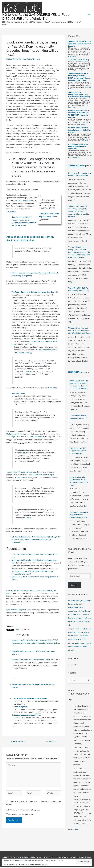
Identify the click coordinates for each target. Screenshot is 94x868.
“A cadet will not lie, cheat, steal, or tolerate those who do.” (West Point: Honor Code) (80, 333)
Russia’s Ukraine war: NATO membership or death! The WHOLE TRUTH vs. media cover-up (79, 114)
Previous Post (18, 741)
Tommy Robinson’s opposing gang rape (21, 471)
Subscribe (75, 587)
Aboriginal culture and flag (78, 60)
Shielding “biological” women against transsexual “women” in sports (80, 44)
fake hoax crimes (36, 436)
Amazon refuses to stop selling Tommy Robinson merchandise (31, 238)
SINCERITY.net (76, 374)
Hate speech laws (18, 392)
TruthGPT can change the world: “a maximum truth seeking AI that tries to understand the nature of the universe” (79, 214)
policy (25, 452)
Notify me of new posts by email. (21, 814)
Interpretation (27, 59)
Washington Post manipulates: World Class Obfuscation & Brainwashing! (79, 95)
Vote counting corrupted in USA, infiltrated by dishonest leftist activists (80, 517)
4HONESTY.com (77, 166)
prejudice (17, 436)
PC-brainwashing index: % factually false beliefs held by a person (80, 130)
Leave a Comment (13, 59)
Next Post (51, 741)
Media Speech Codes (26, 201)
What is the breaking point (16, 610)
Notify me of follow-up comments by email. (25, 810)
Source (29, 516)
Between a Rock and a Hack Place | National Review (31, 660)
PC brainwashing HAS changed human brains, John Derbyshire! (78, 453)
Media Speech (22, 476)
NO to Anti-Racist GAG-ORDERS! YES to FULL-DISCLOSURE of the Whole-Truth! (37, 17)
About (77, 831)
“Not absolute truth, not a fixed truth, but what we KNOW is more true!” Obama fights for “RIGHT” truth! (79, 77)
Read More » (72, 56)
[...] (74, 203)
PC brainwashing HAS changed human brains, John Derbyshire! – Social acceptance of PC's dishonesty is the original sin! (80, 609)
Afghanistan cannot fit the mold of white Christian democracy (78, 147)
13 (53, 208)
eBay (28, 371)
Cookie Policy (44, 864)
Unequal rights (49, 474)
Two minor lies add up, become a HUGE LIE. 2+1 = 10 (80, 421)
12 (50, 208)
